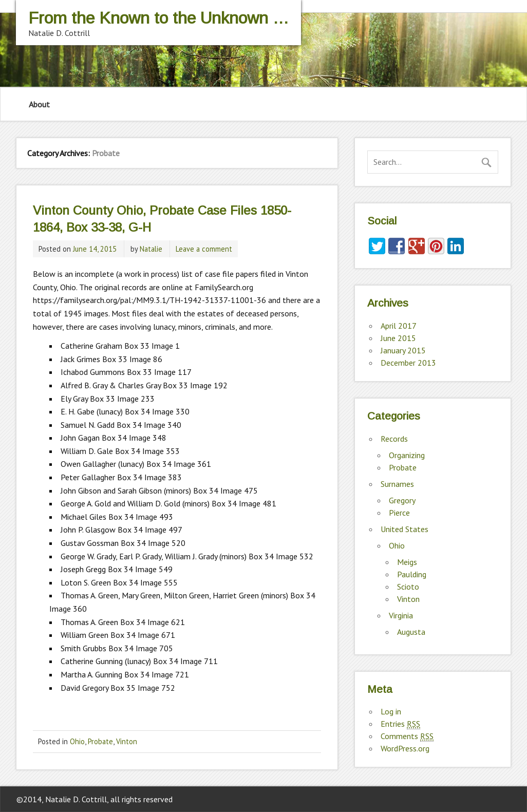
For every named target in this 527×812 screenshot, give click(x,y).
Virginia (401, 615)
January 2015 (403, 350)
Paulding (412, 574)
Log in (391, 711)
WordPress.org (405, 748)
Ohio (77, 741)
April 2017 (399, 326)
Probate (100, 741)
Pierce (399, 513)
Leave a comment (204, 249)
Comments (407, 736)
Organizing (407, 455)
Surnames (397, 484)
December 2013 (408, 363)
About (39, 104)
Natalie (151, 249)
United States (404, 529)
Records (394, 439)
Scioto (408, 587)
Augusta (411, 632)
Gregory (402, 500)
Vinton (127, 741)
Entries (400, 724)
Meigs (407, 562)
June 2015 (398, 338)
